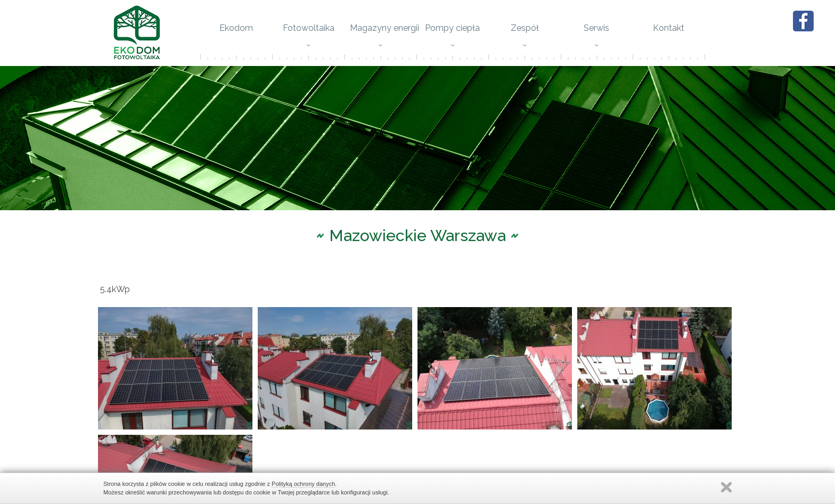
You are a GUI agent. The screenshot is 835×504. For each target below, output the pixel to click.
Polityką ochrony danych (303, 484)
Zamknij (726, 487)
